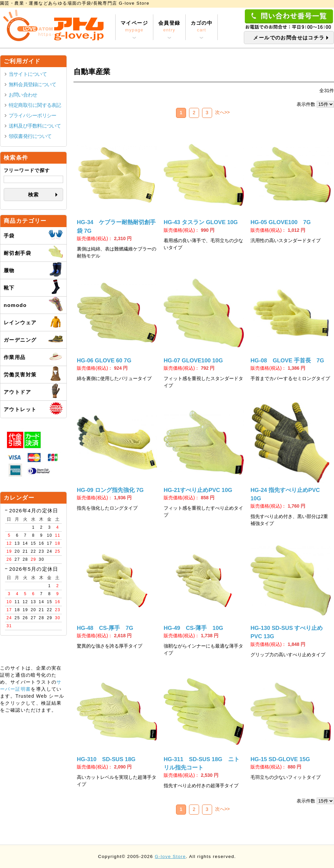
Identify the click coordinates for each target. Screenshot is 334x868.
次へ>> (222, 112)
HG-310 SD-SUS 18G (106, 759)
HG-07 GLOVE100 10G (193, 361)
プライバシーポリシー (32, 115)
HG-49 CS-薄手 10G (193, 628)
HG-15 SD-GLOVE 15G (280, 759)
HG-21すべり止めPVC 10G (198, 490)
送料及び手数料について (35, 126)
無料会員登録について (32, 84)
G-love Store (170, 856)
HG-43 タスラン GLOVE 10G (201, 222)
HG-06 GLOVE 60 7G (104, 361)
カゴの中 (202, 27)
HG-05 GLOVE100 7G (281, 222)
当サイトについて (28, 74)
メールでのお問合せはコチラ (289, 38)
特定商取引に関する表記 (35, 105)
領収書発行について (30, 136)
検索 (34, 195)
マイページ (134, 27)
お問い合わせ (23, 95)
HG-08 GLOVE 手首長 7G (287, 361)
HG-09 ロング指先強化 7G (110, 490)
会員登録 (169, 27)
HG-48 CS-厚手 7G (105, 628)
